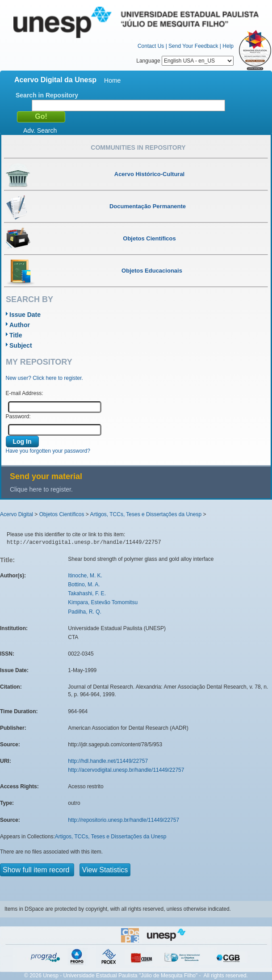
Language (185, 61)
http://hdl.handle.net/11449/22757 (108, 761)
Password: (18, 416)
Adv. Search (40, 130)
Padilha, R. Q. (85, 612)
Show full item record (37, 870)
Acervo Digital (17, 514)
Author (20, 325)
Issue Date (25, 315)
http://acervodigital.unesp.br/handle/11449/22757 (126, 770)
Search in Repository (47, 95)
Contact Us (151, 46)
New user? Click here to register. (44, 378)
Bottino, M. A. (84, 585)
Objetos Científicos (62, 514)
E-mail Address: (25, 393)
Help (228, 46)
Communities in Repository (138, 147)
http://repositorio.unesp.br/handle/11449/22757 (123, 820)
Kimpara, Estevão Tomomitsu (103, 602)
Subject (21, 345)
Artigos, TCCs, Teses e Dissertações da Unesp (146, 514)
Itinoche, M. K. (85, 576)
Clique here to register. (41, 489)
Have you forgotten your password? (48, 451)
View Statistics (105, 870)
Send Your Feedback (193, 46)
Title (16, 335)
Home (112, 80)
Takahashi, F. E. (87, 593)
